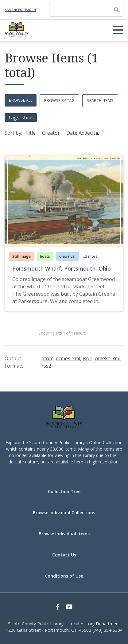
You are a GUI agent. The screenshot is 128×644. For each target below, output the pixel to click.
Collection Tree (64, 491)
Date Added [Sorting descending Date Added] (80, 133)
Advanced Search (20, 10)
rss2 (46, 366)
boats (45, 256)
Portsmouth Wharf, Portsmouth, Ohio (62, 268)
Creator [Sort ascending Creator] (51, 133)
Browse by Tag (59, 100)
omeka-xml (108, 358)
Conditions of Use (64, 576)
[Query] (86, 10)
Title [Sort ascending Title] (30, 133)
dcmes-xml (68, 358)
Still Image (21, 256)
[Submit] (116, 10)
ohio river (68, 256)
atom (47, 358)
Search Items (100, 100)
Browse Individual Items (64, 534)
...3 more (90, 256)
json (87, 358)
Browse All (21, 100)
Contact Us (64, 555)
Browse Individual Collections (64, 513)
